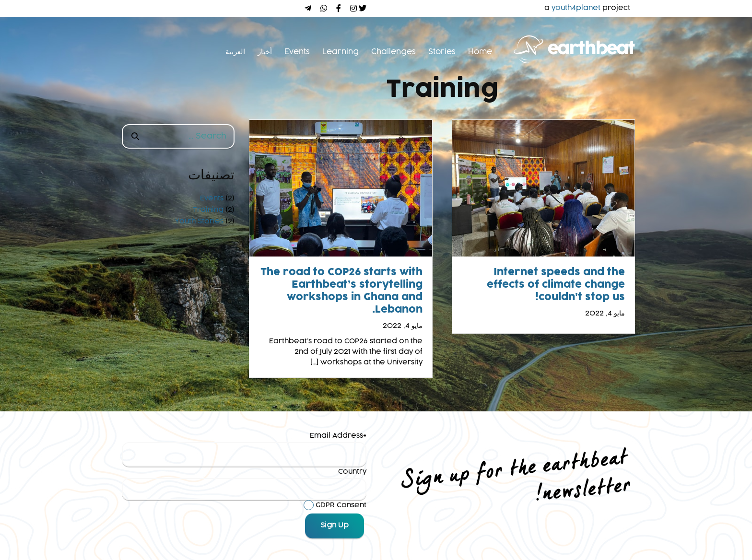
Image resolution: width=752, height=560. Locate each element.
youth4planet (576, 8)
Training (208, 210)
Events (212, 198)
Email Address (336, 436)
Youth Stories (199, 222)
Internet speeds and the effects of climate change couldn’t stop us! (556, 285)
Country (352, 472)
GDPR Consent (341, 505)
